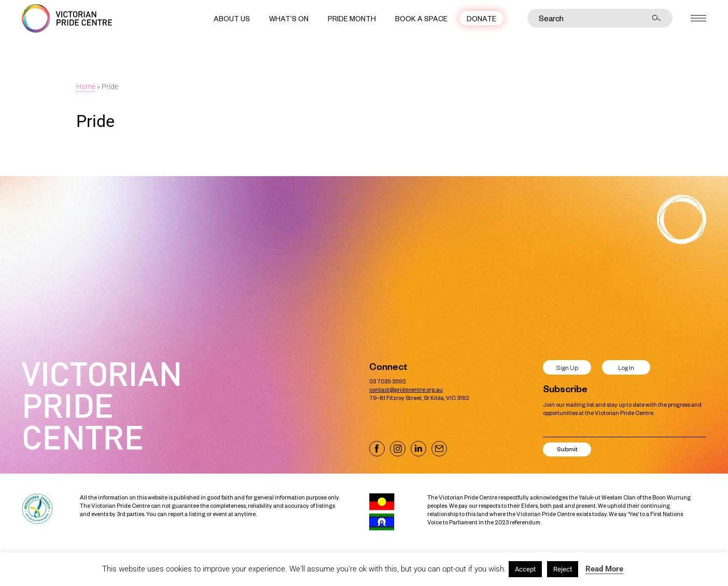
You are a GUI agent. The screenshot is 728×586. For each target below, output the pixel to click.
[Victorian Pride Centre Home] (67, 18)
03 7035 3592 (388, 381)
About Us (232, 18)
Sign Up (567, 367)
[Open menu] (698, 18)
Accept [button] (525, 569)
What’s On (289, 18)
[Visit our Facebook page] (377, 449)
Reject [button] (563, 569)
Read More (604, 569)
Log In (626, 367)
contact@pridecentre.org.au (406, 389)
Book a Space (421, 18)
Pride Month (352, 18)
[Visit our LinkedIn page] (418, 449)
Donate (481, 18)
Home (86, 87)
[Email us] (439, 449)
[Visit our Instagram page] (398, 449)
